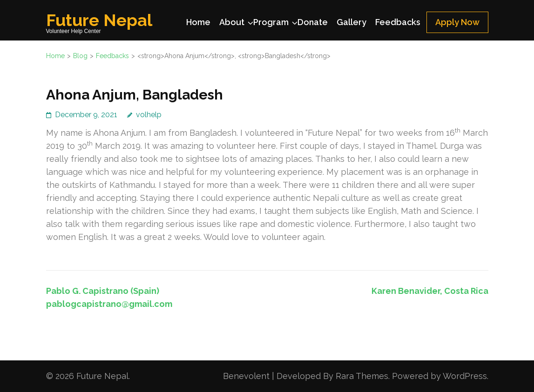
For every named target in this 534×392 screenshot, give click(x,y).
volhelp (149, 115)
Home (198, 22)
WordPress (465, 376)
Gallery (351, 22)
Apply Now (457, 22)
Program (271, 22)
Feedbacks (398, 22)
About (232, 22)
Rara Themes (362, 376)
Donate (313, 22)
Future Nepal (99, 20)
